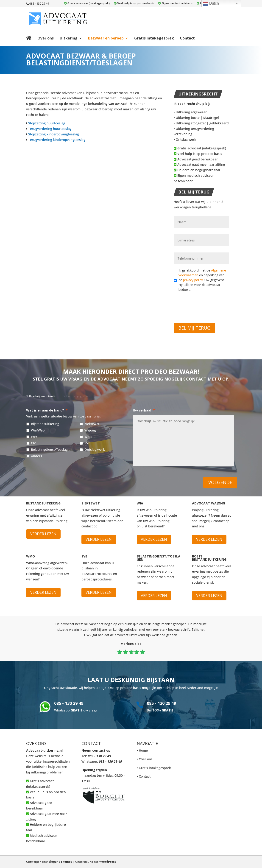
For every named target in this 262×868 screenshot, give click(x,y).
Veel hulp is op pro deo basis (134, 4)
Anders (36, 456)
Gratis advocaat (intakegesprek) (87, 4)
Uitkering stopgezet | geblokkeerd (201, 123)
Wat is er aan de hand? (47, 410)
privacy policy (193, 280)
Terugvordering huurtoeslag (50, 129)
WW (34, 437)
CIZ (33, 443)
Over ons (46, 38)
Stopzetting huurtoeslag (47, 123)
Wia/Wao (38, 430)
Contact (187, 38)
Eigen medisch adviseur (175, 4)
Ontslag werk (185, 139)
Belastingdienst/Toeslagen (51, 449)
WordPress (108, 862)
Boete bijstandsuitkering (209, 558)
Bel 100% (160, 710)
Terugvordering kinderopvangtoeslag (57, 140)
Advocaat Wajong (209, 503)
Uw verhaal (144, 410)
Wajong (90, 430)
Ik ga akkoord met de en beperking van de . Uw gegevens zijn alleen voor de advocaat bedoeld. (202, 280)
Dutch (211, 4)
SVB (87, 443)
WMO (31, 556)
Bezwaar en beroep (106, 38)
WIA (140, 503)
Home (143, 750)
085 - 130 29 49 (69, 703)
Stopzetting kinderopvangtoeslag (54, 134)
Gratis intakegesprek (154, 38)
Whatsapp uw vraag (76, 710)
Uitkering (69, 38)
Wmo (88, 437)
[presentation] (209, 305)
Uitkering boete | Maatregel (196, 118)
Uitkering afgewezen (191, 112)
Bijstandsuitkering (45, 424)
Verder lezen (43, 534)
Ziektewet (92, 424)
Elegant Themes (60, 862)
